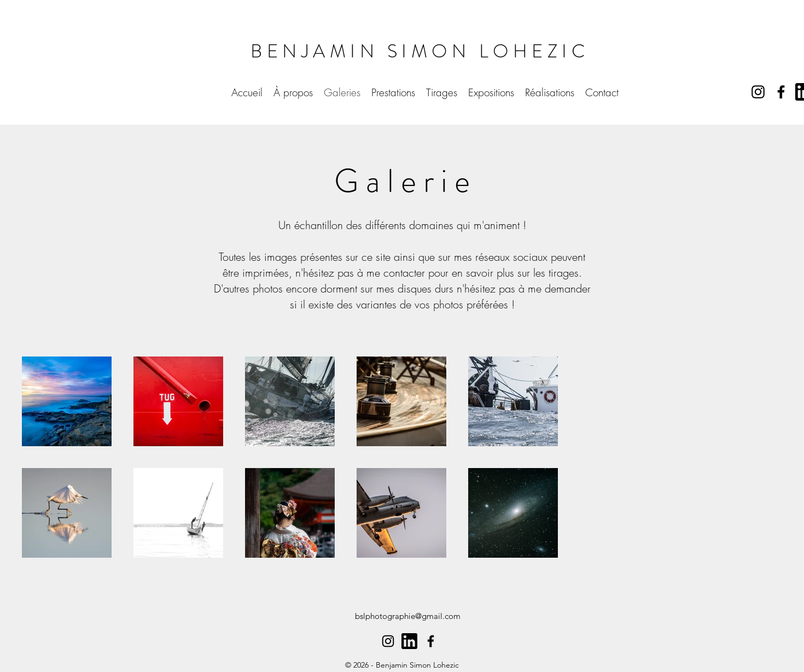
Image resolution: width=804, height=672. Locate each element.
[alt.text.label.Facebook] (781, 92)
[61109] (409, 641)
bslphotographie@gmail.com (408, 616)
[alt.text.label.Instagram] (758, 92)
